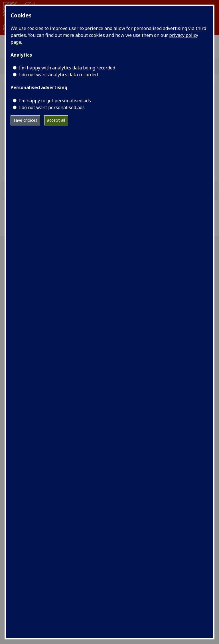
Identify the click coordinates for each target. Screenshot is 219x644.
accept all (56, 120)
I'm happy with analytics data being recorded (67, 68)
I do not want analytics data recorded (58, 75)
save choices (26, 120)
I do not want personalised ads (52, 107)
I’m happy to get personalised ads (55, 101)
